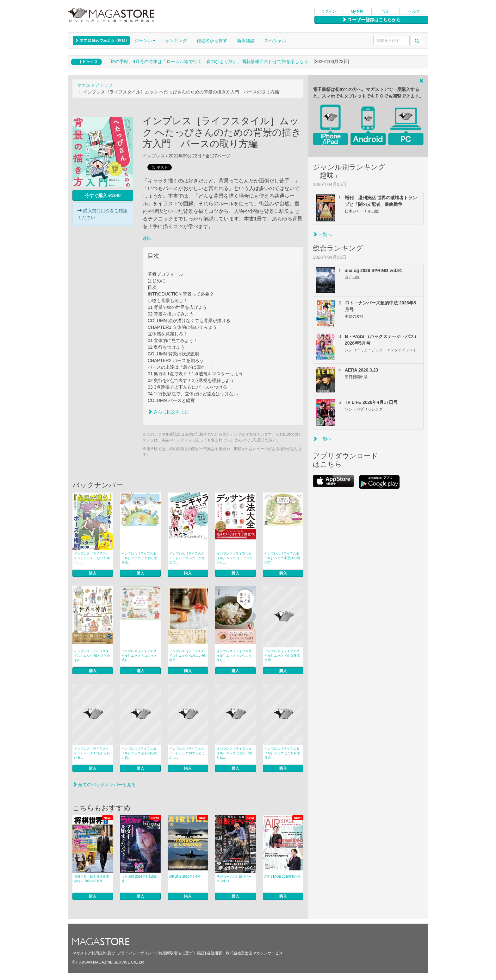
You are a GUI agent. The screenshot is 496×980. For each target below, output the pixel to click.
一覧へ (322, 234)
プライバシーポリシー (136, 953)
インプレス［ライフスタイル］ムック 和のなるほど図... (282, 655)
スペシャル (275, 41)
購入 (93, 573)
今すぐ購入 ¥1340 (103, 195)
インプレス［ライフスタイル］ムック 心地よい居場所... (187, 655)
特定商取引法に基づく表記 (181, 953)
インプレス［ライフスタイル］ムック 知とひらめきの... (92, 655)
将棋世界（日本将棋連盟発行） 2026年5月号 (91, 879)
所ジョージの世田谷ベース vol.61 (234, 879)
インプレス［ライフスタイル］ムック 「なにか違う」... (92, 558)
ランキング (176, 41)
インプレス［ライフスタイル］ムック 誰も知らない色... (139, 753)
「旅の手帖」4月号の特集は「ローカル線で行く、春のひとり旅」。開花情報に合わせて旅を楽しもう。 (209, 61)
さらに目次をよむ (168, 412)
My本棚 (357, 11)
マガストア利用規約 (90, 953)
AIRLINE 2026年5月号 (185, 877)
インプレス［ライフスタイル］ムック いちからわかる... (92, 753)
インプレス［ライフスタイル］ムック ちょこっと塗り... (139, 655)
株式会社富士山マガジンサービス (254, 953)
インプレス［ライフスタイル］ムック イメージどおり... (235, 558)
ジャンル (145, 41)
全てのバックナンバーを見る (104, 785)
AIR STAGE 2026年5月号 (282, 877)
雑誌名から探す (212, 41)
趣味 (147, 238)
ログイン (329, 11)
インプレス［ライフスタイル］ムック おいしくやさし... (235, 655)
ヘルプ (414, 11)
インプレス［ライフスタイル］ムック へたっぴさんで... (187, 558)
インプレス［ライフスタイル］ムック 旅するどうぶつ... (187, 753)
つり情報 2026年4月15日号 (139, 879)
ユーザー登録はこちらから (371, 20)
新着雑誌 (246, 41)
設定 (386, 11)
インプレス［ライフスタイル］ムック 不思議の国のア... (282, 558)
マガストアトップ (95, 85)
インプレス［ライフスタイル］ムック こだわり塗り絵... (139, 558)
